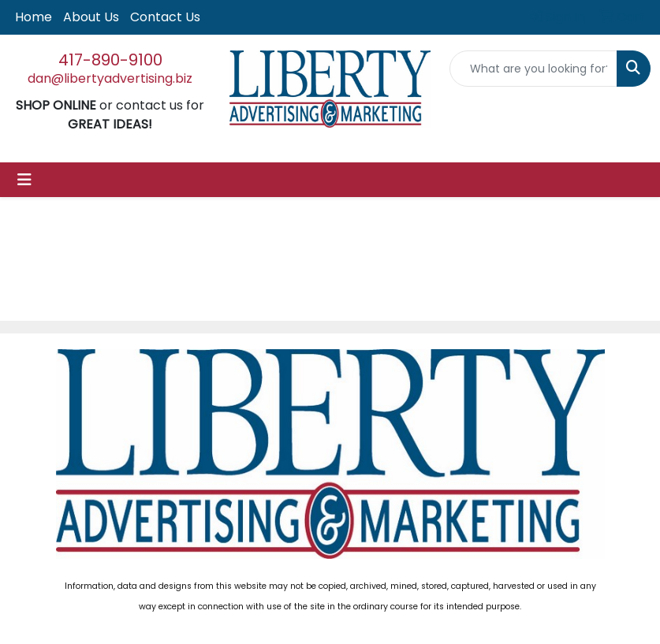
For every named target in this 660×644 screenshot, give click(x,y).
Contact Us (165, 17)
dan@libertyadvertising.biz (110, 78)
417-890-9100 (110, 60)
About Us (91, 17)
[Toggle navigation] (24, 180)
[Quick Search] (533, 69)
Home (34, 17)
